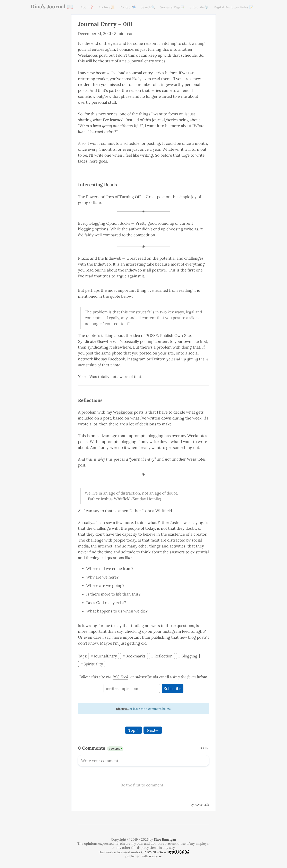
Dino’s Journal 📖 (52, 6)
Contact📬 (128, 7)
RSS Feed (120, 677)
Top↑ (133, 730)
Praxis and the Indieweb (100, 258)
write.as (155, 856)
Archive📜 (107, 7)
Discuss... (122, 709)
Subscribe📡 (199, 7)
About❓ (87, 7)
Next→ (153, 730)
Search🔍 (148, 7)
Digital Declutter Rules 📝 (233, 7)
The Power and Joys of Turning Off (109, 197)
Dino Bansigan (165, 839)
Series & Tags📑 (172, 7)
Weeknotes (88, 55)
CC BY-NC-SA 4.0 (165, 852)
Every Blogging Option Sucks (104, 223)
